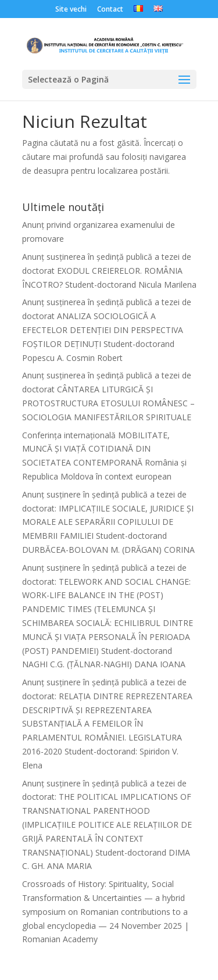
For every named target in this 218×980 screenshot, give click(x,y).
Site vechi (71, 10)
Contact (110, 10)
